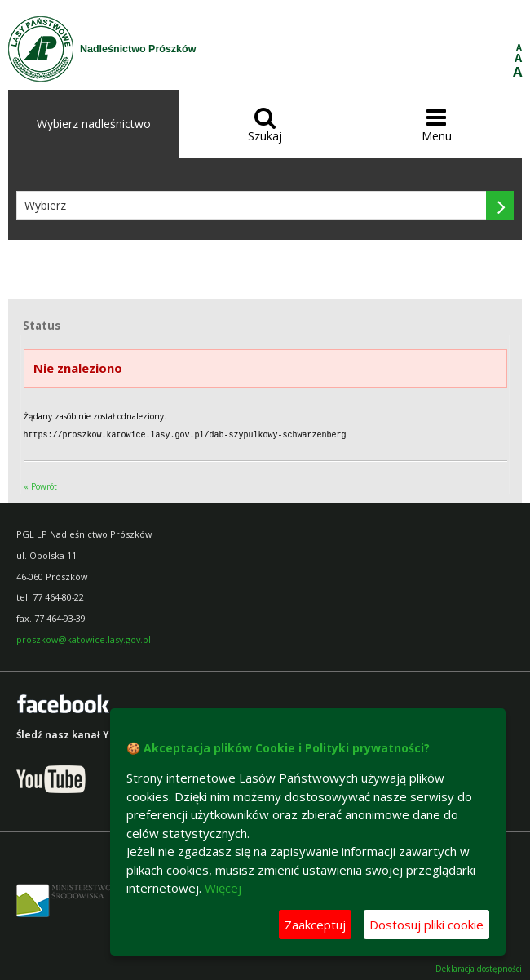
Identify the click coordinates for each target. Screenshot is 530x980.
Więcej (223, 888)
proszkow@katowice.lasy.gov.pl (84, 639)
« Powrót (40, 486)
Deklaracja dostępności (479, 968)
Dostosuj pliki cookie (426, 925)
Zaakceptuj (315, 925)
